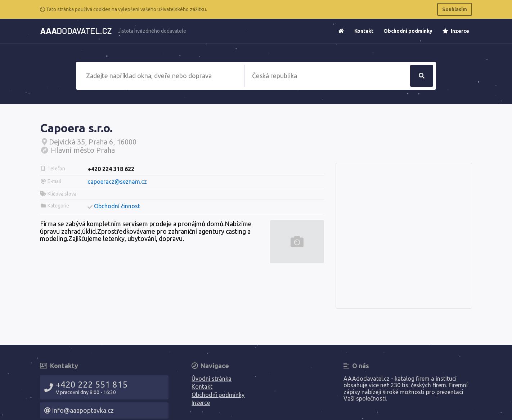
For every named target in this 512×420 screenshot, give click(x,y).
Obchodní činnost (117, 206)
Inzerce (456, 31)
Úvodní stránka (212, 379)
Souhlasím (455, 9)
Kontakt (364, 31)
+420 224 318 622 (111, 169)
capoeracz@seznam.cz (117, 182)
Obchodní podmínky (408, 31)
